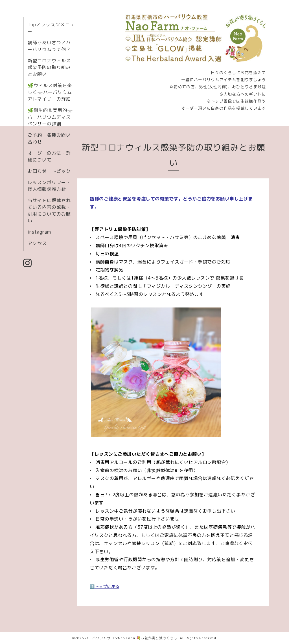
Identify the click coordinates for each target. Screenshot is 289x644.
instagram (39, 232)
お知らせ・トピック (49, 171)
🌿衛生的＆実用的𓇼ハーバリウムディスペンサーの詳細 (50, 117)
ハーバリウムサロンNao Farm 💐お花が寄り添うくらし (131, 638)
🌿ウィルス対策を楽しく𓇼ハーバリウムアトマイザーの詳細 (50, 92)
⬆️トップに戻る (105, 586)
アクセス (37, 243)
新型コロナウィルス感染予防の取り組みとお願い (49, 67)
